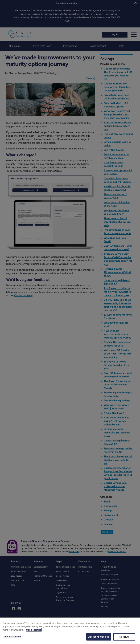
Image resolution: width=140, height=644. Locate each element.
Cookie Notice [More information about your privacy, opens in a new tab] (34, 634)
